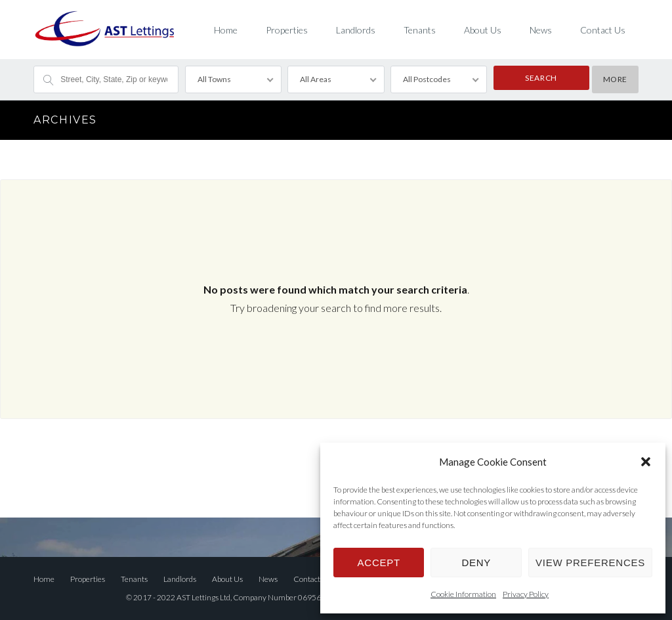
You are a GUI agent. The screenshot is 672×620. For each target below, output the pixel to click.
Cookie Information (463, 594)
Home (226, 30)
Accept (379, 563)
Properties (287, 30)
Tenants (420, 30)
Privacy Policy (526, 594)
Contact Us (603, 30)
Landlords (356, 30)
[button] (646, 462)
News (541, 30)
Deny (476, 563)
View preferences (590, 563)
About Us (483, 30)
